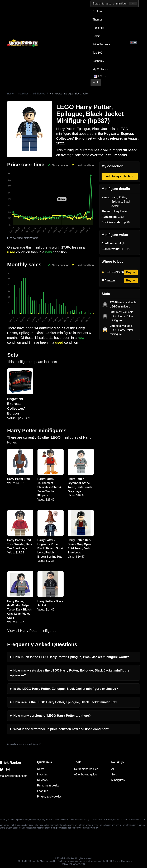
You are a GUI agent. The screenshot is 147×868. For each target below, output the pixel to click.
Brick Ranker (11, 763)
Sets (114, 774)
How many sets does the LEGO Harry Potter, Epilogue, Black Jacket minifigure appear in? (70, 673)
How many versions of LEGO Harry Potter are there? (52, 716)
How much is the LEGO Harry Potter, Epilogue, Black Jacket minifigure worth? (71, 657)
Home (10, 94)
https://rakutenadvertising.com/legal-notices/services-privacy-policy (65, 828)
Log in (96, 82)
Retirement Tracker (86, 769)
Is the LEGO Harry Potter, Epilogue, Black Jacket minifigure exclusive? (66, 689)
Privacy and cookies (49, 797)
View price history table (24, 238)
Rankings (98, 28)
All (113, 769)
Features (43, 791)
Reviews (42, 780)
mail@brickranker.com (14, 776)
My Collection (101, 69)
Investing (43, 774)
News (41, 769)
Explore (97, 11)
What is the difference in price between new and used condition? (61, 729)
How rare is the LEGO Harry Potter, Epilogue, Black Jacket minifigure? (65, 702)
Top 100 (98, 53)
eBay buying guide (86, 774)
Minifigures (39, 94)
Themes (98, 20)
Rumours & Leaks (48, 786)
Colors (97, 36)
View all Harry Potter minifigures (32, 631)
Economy (98, 61)
